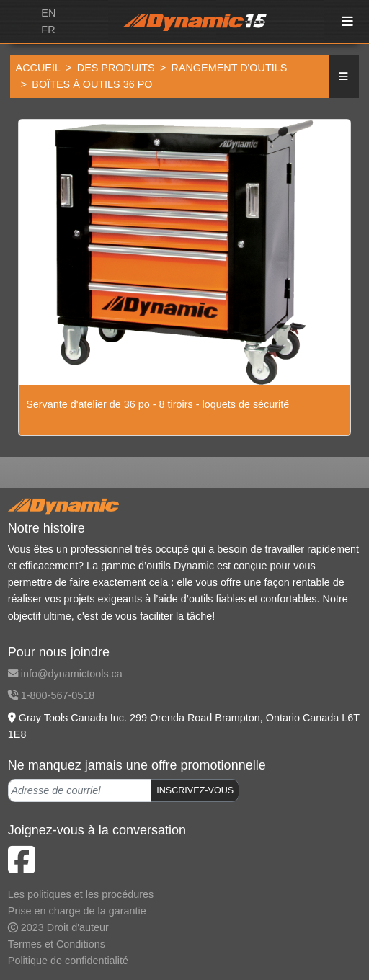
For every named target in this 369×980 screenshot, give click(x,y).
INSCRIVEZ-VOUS (195, 790)
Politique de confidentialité (68, 961)
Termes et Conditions (57, 944)
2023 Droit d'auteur (58, 927)
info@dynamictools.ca (65, 674)
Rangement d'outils (229, 68)
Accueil (38, 68)
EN (48, 13)
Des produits (116, 68)
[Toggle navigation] (348, 22)
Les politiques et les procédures (81, 894)
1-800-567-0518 (51, 695)
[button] (344, 77)
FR (48, 30)
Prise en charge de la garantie (77, 911)
